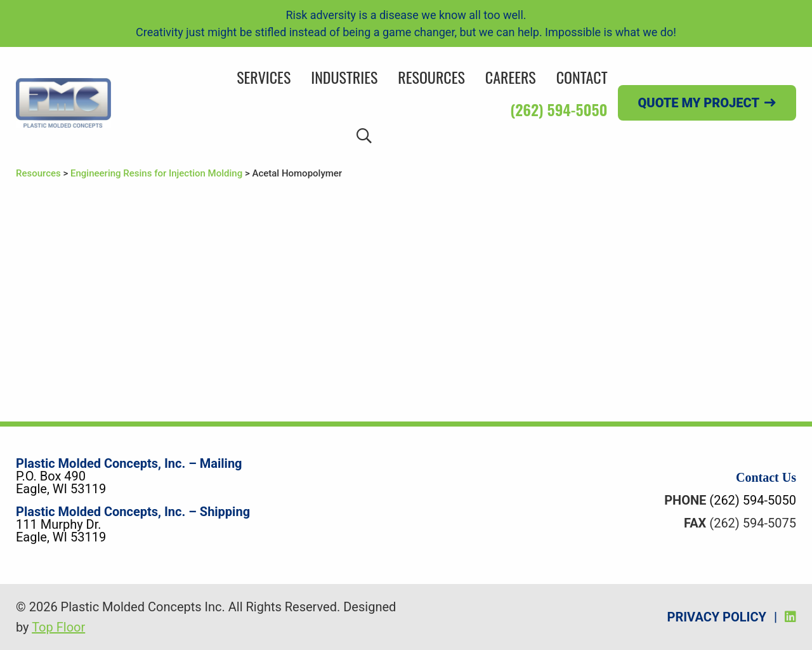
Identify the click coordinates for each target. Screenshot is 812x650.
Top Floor (58, 627)
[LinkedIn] (790, 617)
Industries (344, 77)
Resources (431, 77)
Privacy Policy (717, 617)
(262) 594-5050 (559, 109)
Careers (511, 77)
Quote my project (699, 103)
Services (264, 77)
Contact (582, 77)
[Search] (364, 135)
